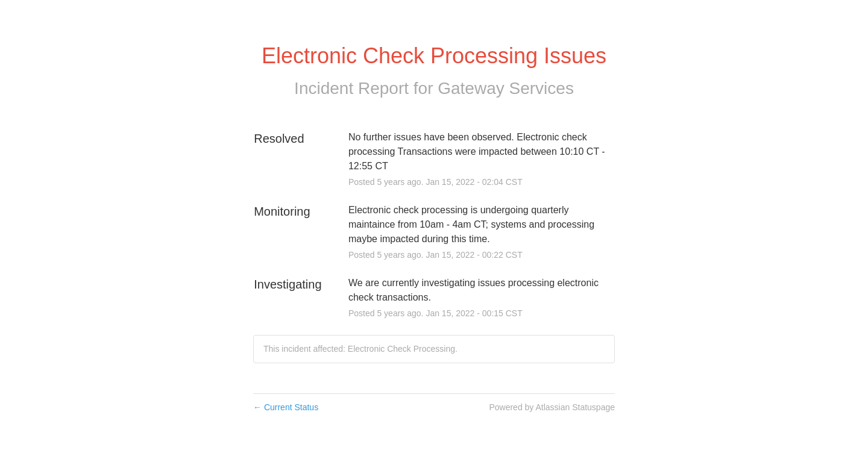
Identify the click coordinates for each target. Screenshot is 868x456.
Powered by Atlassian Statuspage (552, 407)
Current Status (286, 407)
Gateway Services (506, 88)
